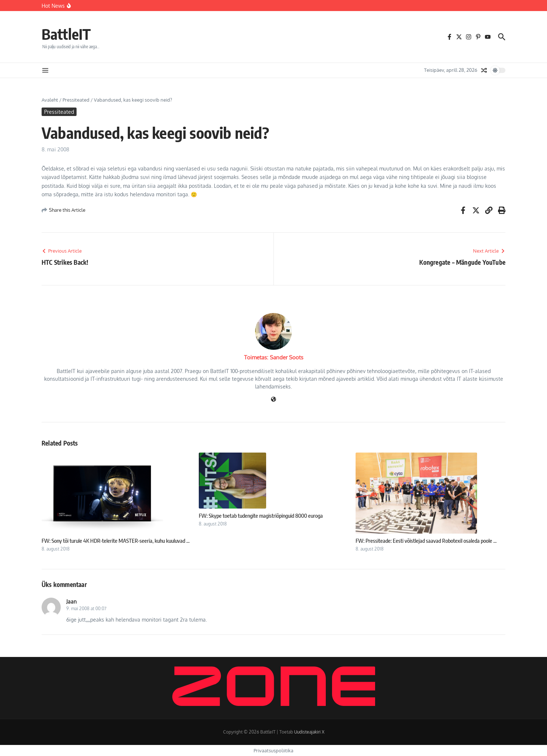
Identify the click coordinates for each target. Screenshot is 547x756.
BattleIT (66, 34)
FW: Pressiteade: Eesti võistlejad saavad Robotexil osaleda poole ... (426, 541)
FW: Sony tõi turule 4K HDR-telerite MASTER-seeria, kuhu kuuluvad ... (116, 541)
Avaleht (50, 100)
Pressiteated (76, 100)
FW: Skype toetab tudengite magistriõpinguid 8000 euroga (261, 516)
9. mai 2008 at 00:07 (86, 609)
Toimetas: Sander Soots (274, 357)
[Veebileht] (273, 400)
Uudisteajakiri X (309, 732)
